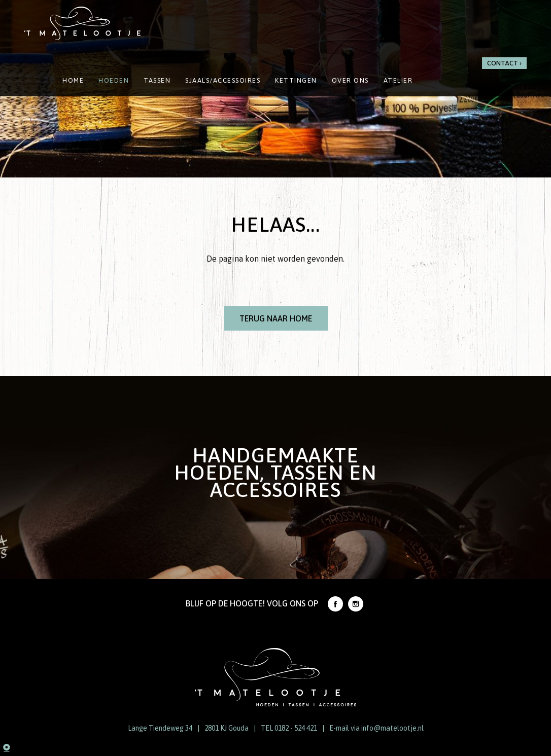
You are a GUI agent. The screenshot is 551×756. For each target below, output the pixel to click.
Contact (503, 63)
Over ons (350, 80)
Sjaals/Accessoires (223, 80)
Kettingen (296, 80)
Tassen (157, 80)
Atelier (398, 80)
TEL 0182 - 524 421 (289, 728)
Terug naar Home (276, 318)
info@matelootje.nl (392, 728)
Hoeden (114, 80)
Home (73, 80)
